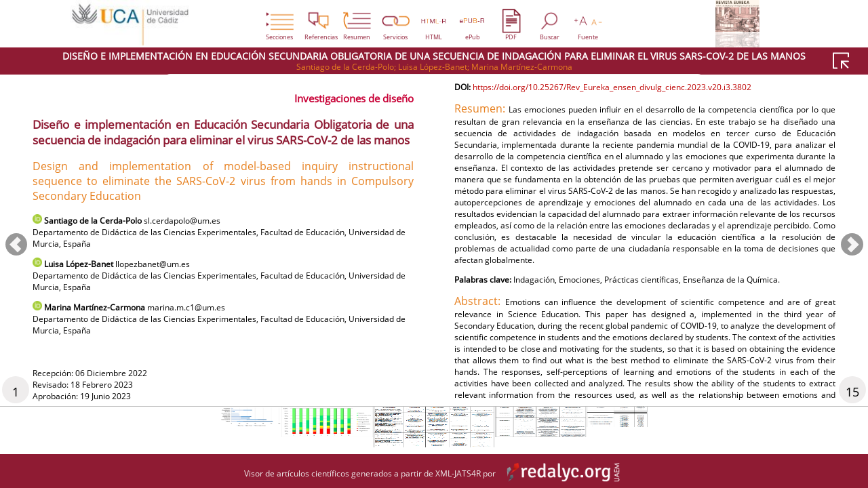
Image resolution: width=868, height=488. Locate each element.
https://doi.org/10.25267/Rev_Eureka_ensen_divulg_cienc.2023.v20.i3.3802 (644, 123)
